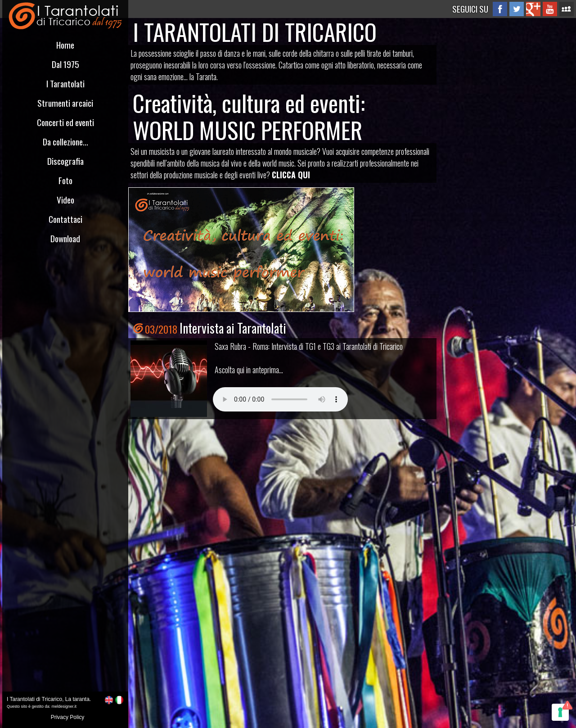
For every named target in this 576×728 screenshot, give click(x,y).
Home (65, 45)
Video (65, 200)
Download (65, 238)
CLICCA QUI (291, 175)
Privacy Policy (68, 717)
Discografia (65, 161)
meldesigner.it (64, 706)
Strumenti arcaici (65, 103)
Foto (65, 180)
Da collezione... (65, 142)
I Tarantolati (65, 84)
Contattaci (65, 219)
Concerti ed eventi (65, 122)
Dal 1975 (65, 64)
